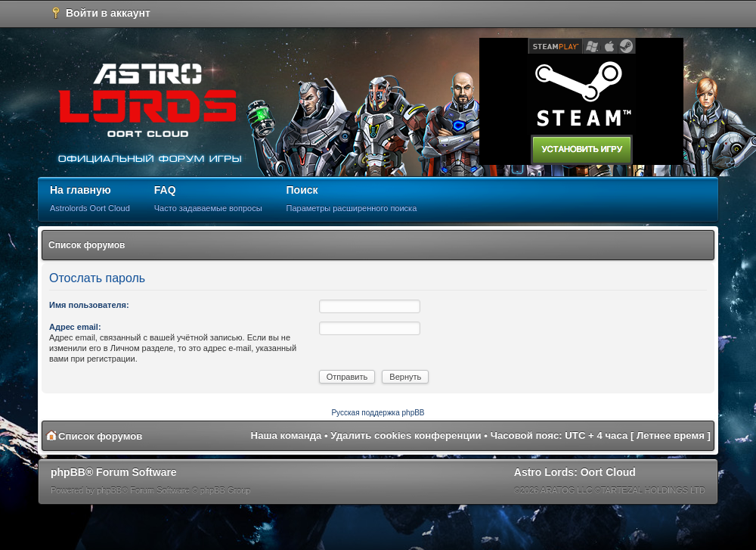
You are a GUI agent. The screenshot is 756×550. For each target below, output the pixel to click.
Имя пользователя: (89, 305)
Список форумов (87, 245)
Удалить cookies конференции (406, 435)
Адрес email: (75, 327)
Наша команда (287, 435)
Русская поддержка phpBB (378, 413)
